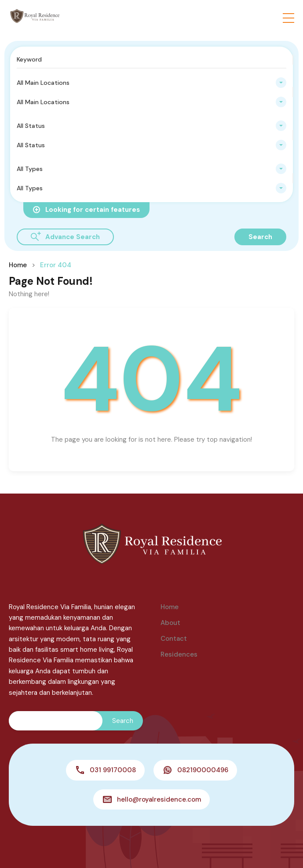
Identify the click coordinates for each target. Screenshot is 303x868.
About (170, 623)
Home (18, 265)
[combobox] (151, 83)
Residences (179, 654)
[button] (288, 18)
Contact (174, 639)
